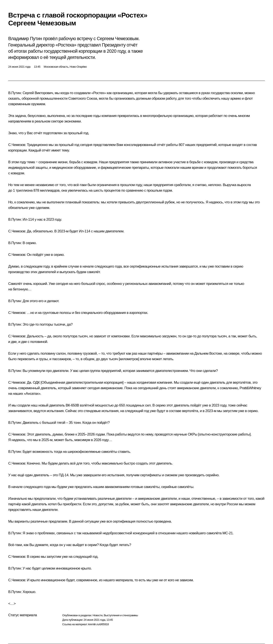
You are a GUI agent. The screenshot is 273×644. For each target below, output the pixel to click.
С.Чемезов (17, 145)
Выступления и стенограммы (121, 615)
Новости (97, 615)
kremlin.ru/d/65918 (98, 624)
